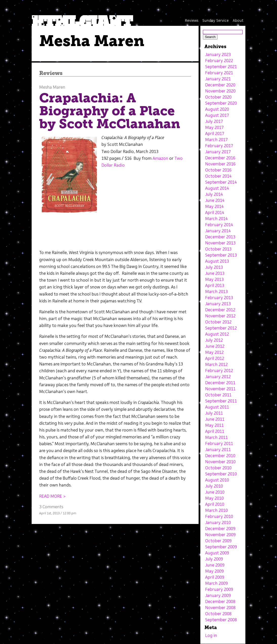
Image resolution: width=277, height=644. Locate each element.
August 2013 (217, 261)
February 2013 (219, 298)
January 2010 (218, 522)
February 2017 (219, 146)
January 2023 (218, 54)
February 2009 (219, 589)
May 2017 (214, 127)
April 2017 (215, 133)
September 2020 (221, 103)
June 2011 (215, 419)
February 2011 (219, 443)
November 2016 (220, 164)
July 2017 (214, 121)
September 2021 (221, 67)
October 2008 (218, 614)
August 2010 (217, 480)
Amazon (160, 158)
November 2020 (220, 91)
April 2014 (215, 212)
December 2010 (220, 456)
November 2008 (220, 608)
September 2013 (221, 255)
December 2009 (220, 529)
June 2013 (215, 273)
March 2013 (216, 291)
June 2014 (215, 200)
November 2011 (220, 389)
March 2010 (216, 510)
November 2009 (220, 535)
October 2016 (218, 170)
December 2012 (220, 310)
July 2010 (214, 486)
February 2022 (219, 61)
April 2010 (215, 504)
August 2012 (217, 334)
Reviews (192, 20)
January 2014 (218, 231)
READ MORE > (52, 496)
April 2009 (215, 577)
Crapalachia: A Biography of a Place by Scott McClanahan (110, 111)
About (238, 20)
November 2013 (220, 243)
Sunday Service (216, 20)
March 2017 (216, 140)
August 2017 (217, 115)
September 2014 (221, 182)
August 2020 (217, 109)
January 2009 (218, 595)
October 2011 (218, 395)
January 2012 (218, 377)
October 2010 (218, 468)
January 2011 (218, 450)
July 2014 (214, 194)
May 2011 (214, 425)
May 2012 (214, 352)
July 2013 (214, 267)
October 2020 (218, 97)
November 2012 (220, 316)
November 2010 (220, 462)
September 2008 (221, 620)
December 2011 (220, 383)
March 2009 (216, 583)
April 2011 (215, 431)
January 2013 (218, 304)
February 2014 (219, 225)
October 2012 (218, 322)
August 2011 (217, 407)
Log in (211, 635)
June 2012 (215, 346)
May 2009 (214, 571)
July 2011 (214, 413)
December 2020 (220, 85)
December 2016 (220, 158)
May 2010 (214, 498)
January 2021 (218, 79)
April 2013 (215, 285)
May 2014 (214, 206)
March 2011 (216, 437)
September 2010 (221, 474)
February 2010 (219, 516)
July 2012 (214, 340)
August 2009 (217, 553)
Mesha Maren (52, 87)
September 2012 (221, 328)
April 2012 (215, 358)
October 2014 (218, 176)
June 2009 (215, 565)
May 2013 (214, 279)
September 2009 (221, 547)
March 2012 (216, 364)
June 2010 (215, 492)
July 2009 (214, 559)
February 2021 (219, 73)
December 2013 (220, 237)
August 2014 (217, 188)
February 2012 (219, 370)
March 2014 (216, 219)
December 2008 (220, 601)
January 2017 (218, 152)
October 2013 (218, 249)
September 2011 (221, 401)
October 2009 (218, 541)
